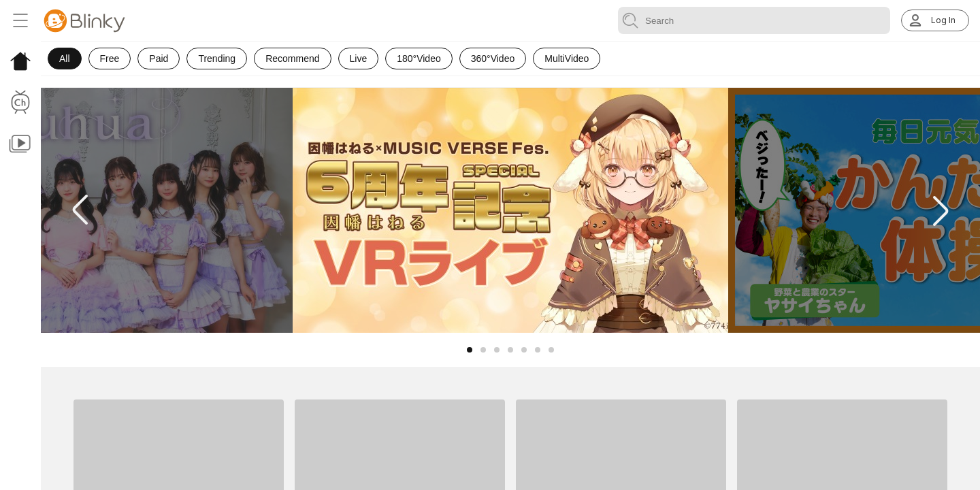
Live (359, 59)
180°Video (419, 59)
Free (110, 59)
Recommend (292, 59)
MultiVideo (567, 59)
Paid (159, 59)
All (65, 59)
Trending (217, 59)
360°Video (493, 59)
